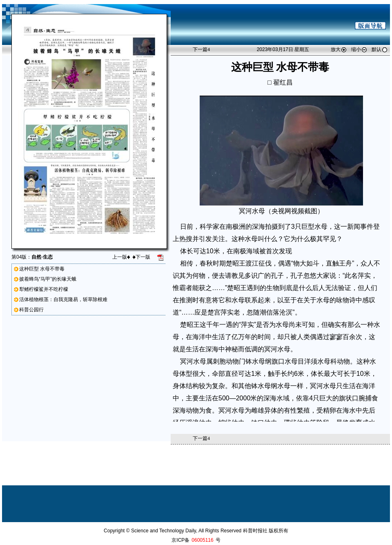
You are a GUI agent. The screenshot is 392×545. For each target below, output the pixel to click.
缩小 (359, 49)
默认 (380, 49)
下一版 (141, 257)
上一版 (121, 257)
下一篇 (201, 49)
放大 (339, 49)
